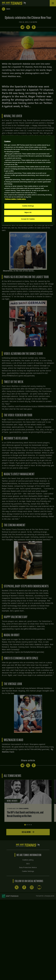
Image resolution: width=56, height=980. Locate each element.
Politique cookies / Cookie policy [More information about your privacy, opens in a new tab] (15, 199)
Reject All (28, 213)
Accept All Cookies (28, 219)
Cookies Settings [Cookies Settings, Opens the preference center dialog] (28, 206)
